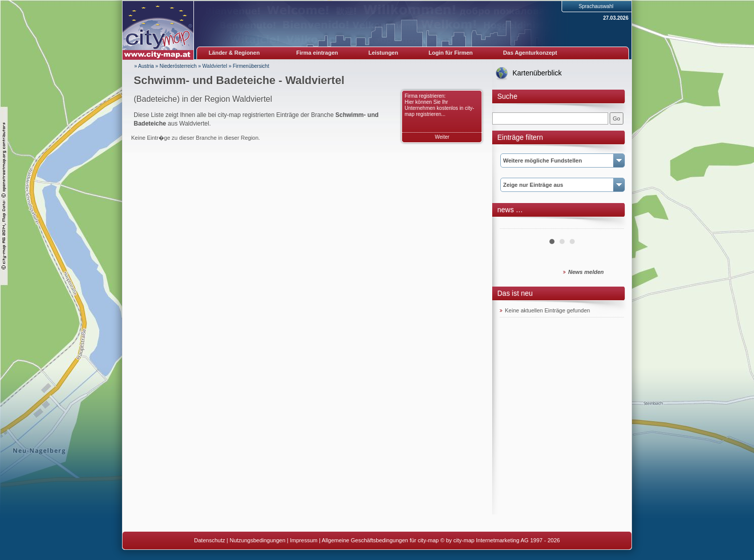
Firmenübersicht (251, 66)
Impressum (304, 540)
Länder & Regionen (234, 53)
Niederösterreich (178, 66)
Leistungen (384, 53)
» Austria (144, 66)
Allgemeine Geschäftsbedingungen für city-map (380, 540)
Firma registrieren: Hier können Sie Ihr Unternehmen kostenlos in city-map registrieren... (439, 105)
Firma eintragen (317, 53)
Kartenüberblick (537, 73)
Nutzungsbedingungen (257, 540)
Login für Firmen (450, 53)
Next (611, 225)
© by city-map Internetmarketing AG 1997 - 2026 (500, 540)
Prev (513, 225)
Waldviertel (215, 66)
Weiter (442, 137)
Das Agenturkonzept (530, 53)
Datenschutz (209, 540)
